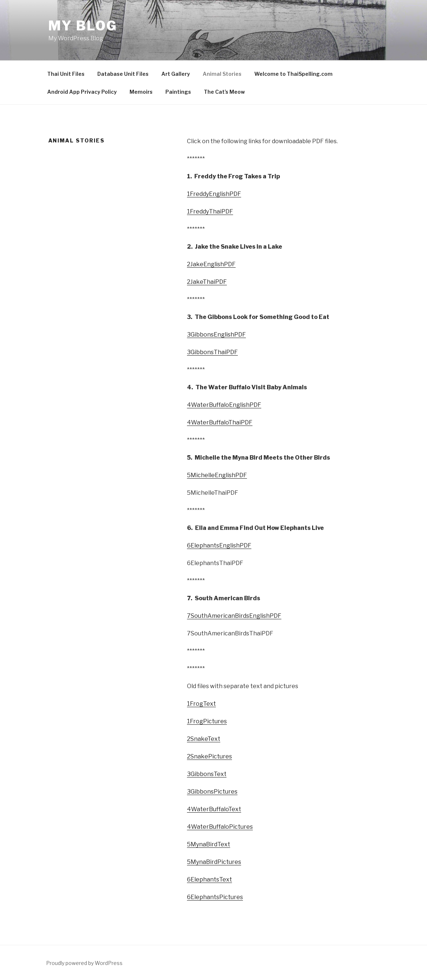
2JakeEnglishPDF (211, 264)
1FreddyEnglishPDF (214, 194)
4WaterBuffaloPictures (220, 827)
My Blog (83, 26)
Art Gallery (176, 74)
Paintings (178, 92)
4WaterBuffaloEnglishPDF (224, 405)
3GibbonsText (207, 774)
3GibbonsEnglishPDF (216, 335)
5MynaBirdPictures (214, 862)
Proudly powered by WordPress (84, 963)
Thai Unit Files (66, 74)
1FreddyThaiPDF (210, 211)
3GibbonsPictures (212, 792)
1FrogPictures (207, 721)
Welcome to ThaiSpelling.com (293, 74)
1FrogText (201, 704)
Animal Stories (222, 74)
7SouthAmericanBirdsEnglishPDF (234, 616)
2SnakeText (204, 739)
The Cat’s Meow (224, 92)
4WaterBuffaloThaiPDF (220, 422)
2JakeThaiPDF (207, 282)
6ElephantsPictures (215, 897)
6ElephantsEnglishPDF (219, 545)
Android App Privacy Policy (82, 92)
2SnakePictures (209, 756)
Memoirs (141, 92)
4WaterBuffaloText (214, 809)
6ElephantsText (209, 879)
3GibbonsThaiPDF (212, 352)
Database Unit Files (123, 74)
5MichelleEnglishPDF (217, 475)
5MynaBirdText (209, 844)
